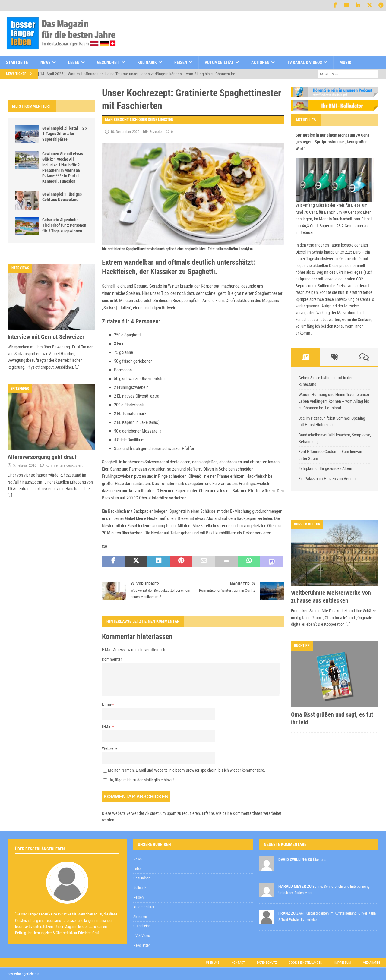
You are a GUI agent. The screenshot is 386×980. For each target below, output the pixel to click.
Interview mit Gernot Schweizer (46, 337)
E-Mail (107, 726)
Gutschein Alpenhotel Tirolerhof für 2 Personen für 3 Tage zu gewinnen (64, 225)
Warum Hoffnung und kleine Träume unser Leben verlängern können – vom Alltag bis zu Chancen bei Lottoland (334, 401)
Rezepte (155, 132)
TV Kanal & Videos (305, 62)
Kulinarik (147, 62)
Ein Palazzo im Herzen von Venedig (328, 479)
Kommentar (112, 659)
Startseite (17, 62)
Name (107, 705)
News (46, 62)
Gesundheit (109, 62)
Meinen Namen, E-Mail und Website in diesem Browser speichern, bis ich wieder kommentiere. (187, 770)
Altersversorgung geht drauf (42, 457)
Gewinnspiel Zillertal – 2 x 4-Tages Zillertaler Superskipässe (65, 134)
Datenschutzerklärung (229, 834)
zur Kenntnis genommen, (250, 834)
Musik (345, 62)
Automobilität (219, 62)
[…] (77, 367)
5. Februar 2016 (25, 465)
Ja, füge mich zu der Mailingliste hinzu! (138, 780)
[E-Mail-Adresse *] (291, 819)
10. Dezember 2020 (125, 132)
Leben (74, 62)
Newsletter (142, 945)
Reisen (181, 62)
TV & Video (142, 936)
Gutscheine (142, 926)
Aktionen (260, 62)
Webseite (110, 748)
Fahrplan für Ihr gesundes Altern (325, 468)
